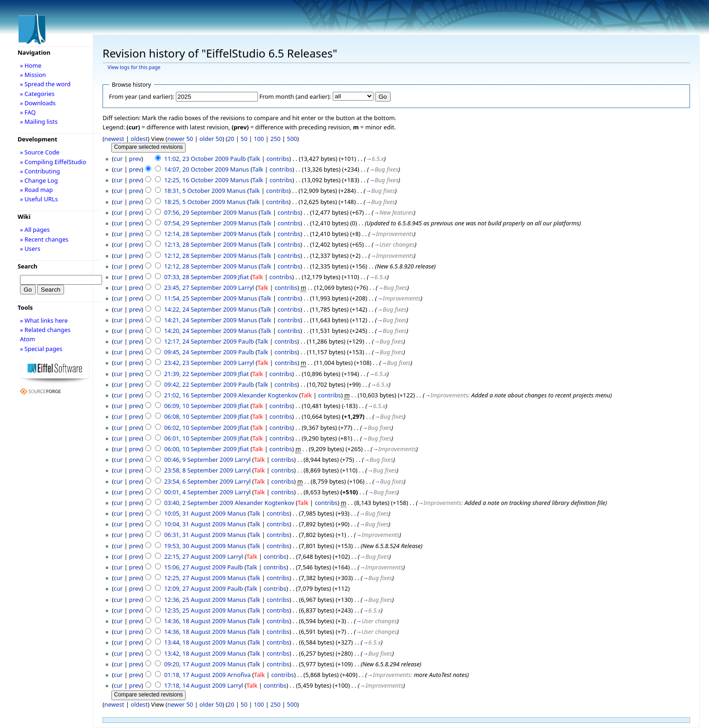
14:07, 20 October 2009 (197, 169)
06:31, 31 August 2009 (195, 535)
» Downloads (38, 103)
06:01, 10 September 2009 (200, 438)
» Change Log (39, 180)
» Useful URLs (39, 199)
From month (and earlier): (295, 96)
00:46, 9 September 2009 (199, 460)
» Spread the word (45, 84)
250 (276, 139)
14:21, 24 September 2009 (200, 320)
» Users (30, 249)
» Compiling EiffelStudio (53, 162)
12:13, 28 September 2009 (200, 244)
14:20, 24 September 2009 (200, 331)
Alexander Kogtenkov (268, 395)
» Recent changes (44, 239)
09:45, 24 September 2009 (200, 352)
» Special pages (41, 349)
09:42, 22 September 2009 (200, 384)
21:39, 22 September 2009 (200, 374)
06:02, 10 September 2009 (200, 428)
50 (244, 139)
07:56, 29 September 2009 (200, 212)
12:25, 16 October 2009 (197, 180)
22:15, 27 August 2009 (195, 556)
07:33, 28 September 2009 (200, 277)
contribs (278, 159)
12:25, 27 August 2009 (195, 578)
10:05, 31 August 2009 (195, 513)
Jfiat (243, 277)
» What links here (44, 320)
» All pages (35, 230)
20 (231, 139)
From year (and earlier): (142, 96)
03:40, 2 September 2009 (199, 503)
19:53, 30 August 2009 (195, 546)
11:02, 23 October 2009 (197, 159)
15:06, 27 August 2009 (195, 567)
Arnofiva (239, 675)
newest (114, 139)
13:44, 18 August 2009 (195, 642)
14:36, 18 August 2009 (195, 621)
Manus (240, 169)
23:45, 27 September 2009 (200, 287)
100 (259, 139)
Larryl (246, 287)
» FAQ (28, 112)
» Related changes (45, 330)
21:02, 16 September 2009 (200, 395)
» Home (31, 65)
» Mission (33, 75)
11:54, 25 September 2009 (200, 298)
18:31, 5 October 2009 (195, 191)
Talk (255, 159)
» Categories (37, 94)
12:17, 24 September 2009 (200, 341)
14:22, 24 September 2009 (200, 309)
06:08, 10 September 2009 (200, 416)
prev (135, 159)
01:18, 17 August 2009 (195, 675)
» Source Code (40, 152)
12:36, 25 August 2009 (195, 600)
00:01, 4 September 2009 (199, 492)
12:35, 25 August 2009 (195, 610)
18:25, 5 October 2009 (195, 202)
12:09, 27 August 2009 (195, 588)
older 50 (211, 139)
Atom (28, 339)
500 (292, 139)
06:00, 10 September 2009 (200, 449)
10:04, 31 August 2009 (195, 524)
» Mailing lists (39, 121)
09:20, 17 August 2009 (195, 664)
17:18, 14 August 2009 (195, 685)
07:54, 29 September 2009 (200, 223)
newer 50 (180, 139)
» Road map (36, 190)
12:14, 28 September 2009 (200, 234)
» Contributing (40, 171)
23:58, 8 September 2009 (199, 470)
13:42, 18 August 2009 (195, 653)
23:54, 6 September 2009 (199, 481)
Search (28, 266)
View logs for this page (134, 67)
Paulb (238, 159)
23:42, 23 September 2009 (200, 363)
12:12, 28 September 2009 (200, 255)
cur (118, 159)
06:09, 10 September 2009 (200, 406)
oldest (139, 139)
